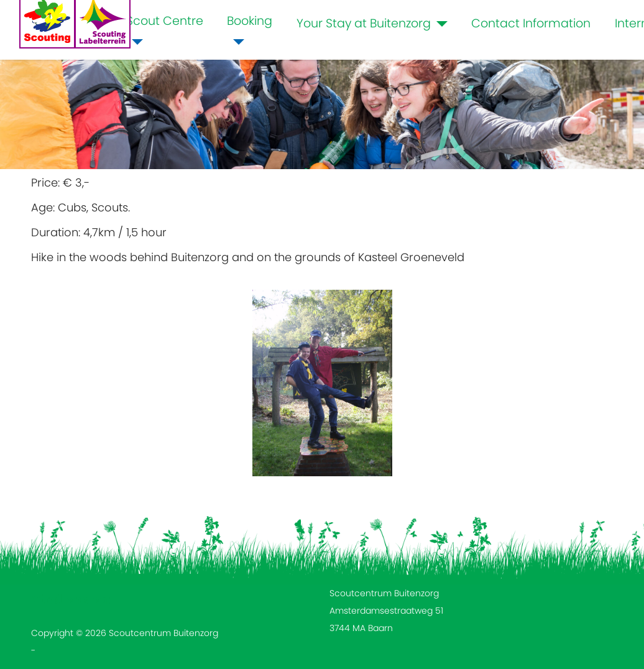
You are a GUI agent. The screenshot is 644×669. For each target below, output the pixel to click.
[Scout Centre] (135, 42)
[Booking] (236, 42)
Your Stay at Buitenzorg (364, 23)
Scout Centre (165, 21)
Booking (250, 21)
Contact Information (531, 23)
